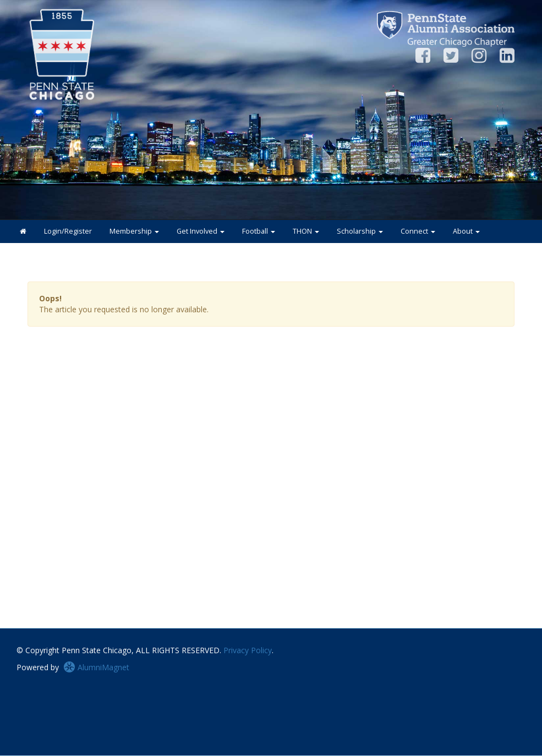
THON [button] (306, 231)
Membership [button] (134, 231)
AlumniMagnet (96, 667)
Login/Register (68, 231)
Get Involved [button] (201, 231)
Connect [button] (418, 231)
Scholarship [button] (360, 231)
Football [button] (259, 231)
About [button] (466, 231)
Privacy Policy (248, 650)
